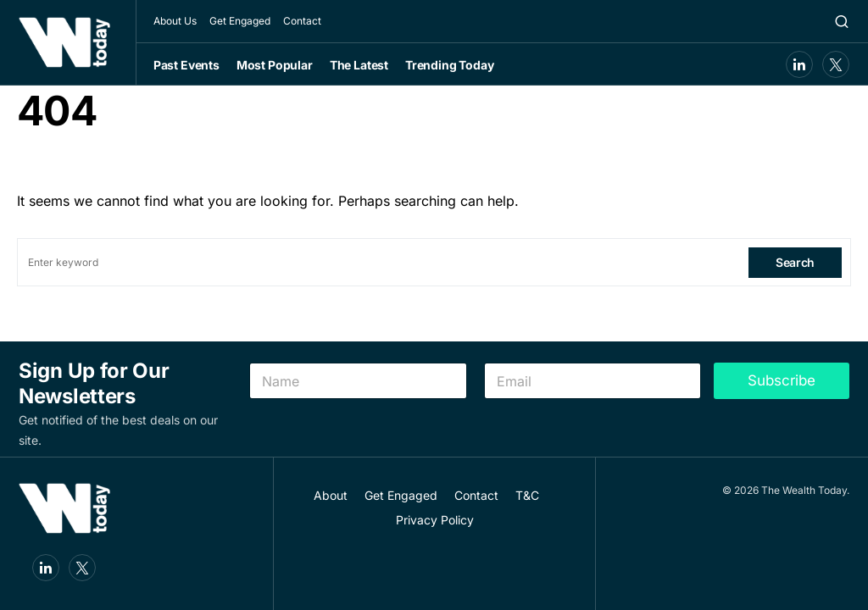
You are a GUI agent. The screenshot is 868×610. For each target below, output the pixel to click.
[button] (842, 21)
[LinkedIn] (799, 64)
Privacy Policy (435, 520)
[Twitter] (836, 64)
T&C (527, 495)
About (331, 495)
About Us (175, 21)
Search (795, 262)
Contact (302, 21)
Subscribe (782, 380)
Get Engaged (240, 21)
